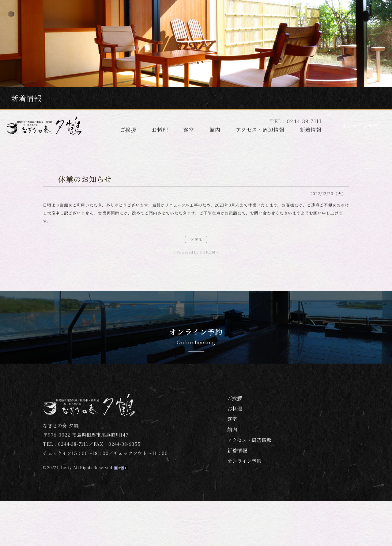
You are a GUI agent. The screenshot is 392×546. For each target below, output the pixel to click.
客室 (189, 130)
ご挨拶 (128, 130)
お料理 (160, 130)
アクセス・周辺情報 (260, 130)
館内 (215, 130)
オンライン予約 (360, 126)
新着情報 (311, 130)
